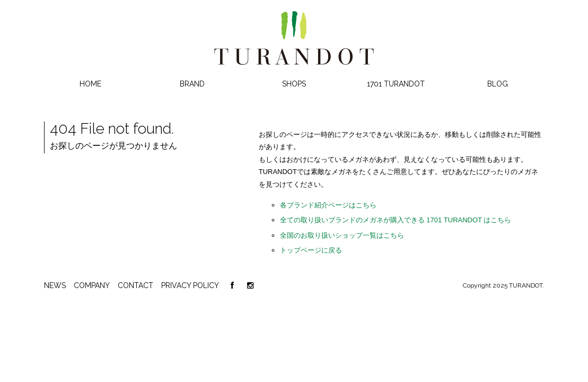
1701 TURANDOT (396, 84)
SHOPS (294, 84)
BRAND (192, 84)
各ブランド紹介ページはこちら (328, 205)
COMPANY (92, 285)
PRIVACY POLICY (190, 285)
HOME (90, 84)
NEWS (55, 285)
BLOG (498, 84)
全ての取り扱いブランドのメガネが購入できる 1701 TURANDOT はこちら (396, 220)
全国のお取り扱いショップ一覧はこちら (342, 235)
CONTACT (135, 285)
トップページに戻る (311, 250)
